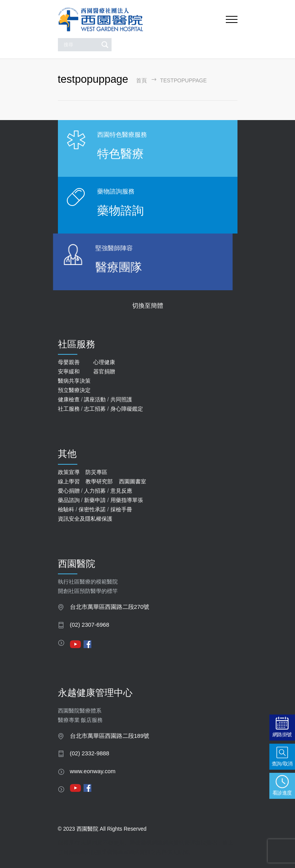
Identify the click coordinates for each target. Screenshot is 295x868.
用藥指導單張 (127, 500)
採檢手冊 (121, 509)
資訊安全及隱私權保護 (85, 519)
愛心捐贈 (69, 491)
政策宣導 (69, 472)
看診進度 (282, 793)
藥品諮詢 (69, 500)
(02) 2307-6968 (90, 625)
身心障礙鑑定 (127, 409)
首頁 (141, 81)
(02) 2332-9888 (90, 753)
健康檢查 (69, 399)
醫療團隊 (93, 267)
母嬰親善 (69, 362)
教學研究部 (99, 481)
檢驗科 (66, 509)
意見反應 (121, 491)
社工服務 (69, 409)
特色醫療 (120, 154)
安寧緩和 (69, 371)
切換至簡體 (148, 306)
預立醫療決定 (74, 390)
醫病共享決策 (74, 381)
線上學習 (69, 481)
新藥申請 (95, 500)
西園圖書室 (133, 481)
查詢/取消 (282, 764)
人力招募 (95, 491)
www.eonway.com (93, 771)
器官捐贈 (104, 371)
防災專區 (96, 472)
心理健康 (104, 362)
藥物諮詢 (120, 210)
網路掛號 (282, 735)
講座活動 (95, 399)
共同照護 (121, 399)
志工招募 (95, 409)
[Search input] (80, 45)
